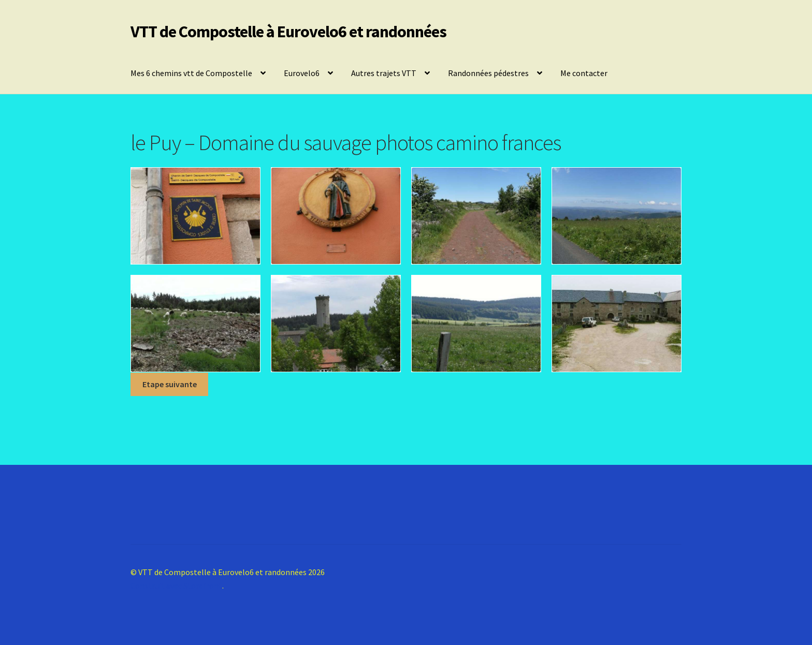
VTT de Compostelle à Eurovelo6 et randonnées (288, 32)
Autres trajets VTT (384, 73)
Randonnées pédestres (488, 73)
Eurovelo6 (302, 73)
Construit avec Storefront (176, 585)
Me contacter (584, 73)
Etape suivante (170, 384)
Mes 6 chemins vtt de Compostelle (191, 73)
